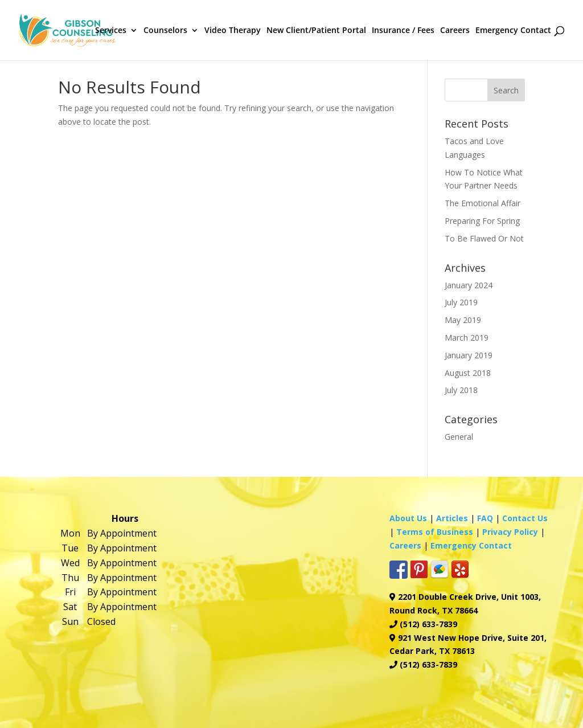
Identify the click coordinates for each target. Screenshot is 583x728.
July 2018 (461, 390)
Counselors (165, 31)
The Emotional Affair (483, 203)
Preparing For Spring (482, 221)
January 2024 (469, 285)
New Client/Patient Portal (316, 31)
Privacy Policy (510, 532)
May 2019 (463, 320)
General (459, 437)
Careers (455, 31)
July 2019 (461, 302)
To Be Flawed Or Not (484, 238)
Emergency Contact (513, 31)
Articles (452, 518)
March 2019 (467, 338)
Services (111, 31)
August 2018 (468, 373)
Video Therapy (233, 31)
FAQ (485, 518)
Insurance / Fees (403, 31)
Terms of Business (435, 532)
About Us (408, 518)
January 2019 (469, 355)
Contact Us (525, 518)
